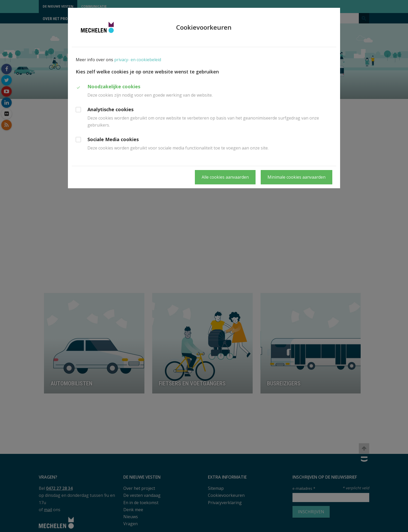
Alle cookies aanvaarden (225, 177)
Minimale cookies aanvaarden (297, 177)
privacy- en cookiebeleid (138, 60)
